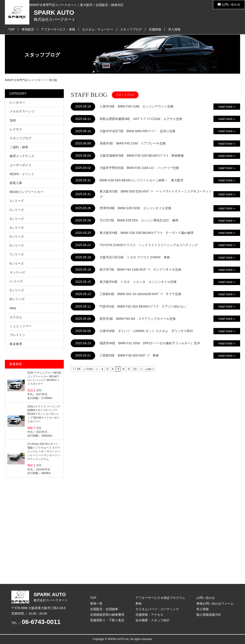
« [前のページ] (97, 369)
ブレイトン (17, 335)
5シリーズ (17, 237)
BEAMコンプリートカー (26, 192)
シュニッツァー (20, 326)
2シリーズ (17, 210)
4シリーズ (17, 228)
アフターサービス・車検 (58, 29)
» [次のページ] (141, 369)
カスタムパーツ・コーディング (157, 609)
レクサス (16, 129)
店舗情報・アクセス (149, 615)
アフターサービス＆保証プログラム (160, 598)
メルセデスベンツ (22, 111)
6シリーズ (17, 245)
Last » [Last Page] (150, 369)
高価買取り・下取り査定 (107, 620)
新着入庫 (16, 183)
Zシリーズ (17, 290)
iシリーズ (16, 281)
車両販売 (28, 29)
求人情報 (174, 29)
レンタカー (17, 102)
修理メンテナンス (22, 156)
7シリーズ (17, 254)
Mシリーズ (17, 299)
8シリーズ (17, 263)
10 (135, 369)
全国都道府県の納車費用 (107, 615)
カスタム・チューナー (98, 29)
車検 (139, 603)
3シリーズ (17, 219)
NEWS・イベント (22, 174)
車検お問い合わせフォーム (215, 603)
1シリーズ (17, 201)
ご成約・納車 (19, 147)
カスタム (16, 317)
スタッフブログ (131, 29)
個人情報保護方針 (209, 615)
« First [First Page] (88, 369)
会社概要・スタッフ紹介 (153, 620)
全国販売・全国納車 (104, 609)
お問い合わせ (229, 4)
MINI (13, 308)
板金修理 (16, 344)
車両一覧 (96, 603)
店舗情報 (155, 29)
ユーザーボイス (20, 165)
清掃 (13, 120)
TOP (11, 29)
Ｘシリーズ (17, 272)
